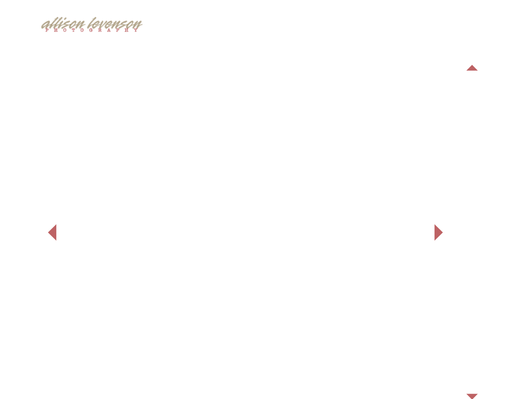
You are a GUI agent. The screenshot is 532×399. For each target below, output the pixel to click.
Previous (472, 68)
